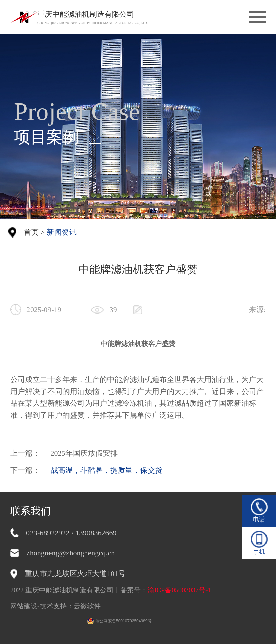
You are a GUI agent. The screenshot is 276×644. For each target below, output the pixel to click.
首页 (31, 232)
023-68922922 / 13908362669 (71, 533)
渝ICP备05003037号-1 (179, 590)
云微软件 (87, 606)
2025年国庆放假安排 (84, 453)
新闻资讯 (62, 232)
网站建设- (25, 606)
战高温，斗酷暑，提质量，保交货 (106, 470)
